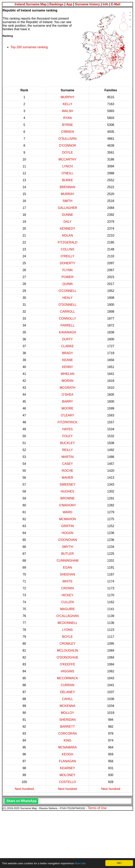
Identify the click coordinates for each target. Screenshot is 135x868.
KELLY (67, 104)
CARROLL (68, 312)
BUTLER (67, 554)
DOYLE (67, 152)
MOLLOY (67, 713)
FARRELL (67, 325)
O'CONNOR (67, 146)
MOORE (67, 408)
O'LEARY (68, 415)
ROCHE (68, 471)
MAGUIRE (67, 609)
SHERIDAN (67, 720)
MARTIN (67, 457)
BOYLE (67, 637)
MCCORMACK (67, 678)
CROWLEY (67, 644)
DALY (67, 222)
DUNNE (67, 215)
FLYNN (67, 270)
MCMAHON (67, 519)
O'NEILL (68, 173)
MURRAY (67, 194)
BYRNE (67, 125)
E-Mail (116, 4)
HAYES (67, 429)
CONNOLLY (67, 318)
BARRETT (67, 727)
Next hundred (24, 789)
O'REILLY (67, 256)
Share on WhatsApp (21, 801)
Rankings (56, 4)
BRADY (67, 353)
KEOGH (68, 754)
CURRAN (67, 685)
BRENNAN (67, 187)
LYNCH (67, 166)
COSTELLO (67, 782)
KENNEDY (67, 229)
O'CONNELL (67, 291)
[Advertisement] (67, 839)
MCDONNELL (67, 623)
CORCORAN (67, 734)
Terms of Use (97, 808)
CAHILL (67, 699)
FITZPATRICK (67, 422)
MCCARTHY (67, 159)
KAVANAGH (67, 332)
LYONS (67, 630)
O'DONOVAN (67, 540)
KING (67, 740)
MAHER (68, 478)
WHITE (68, 581)
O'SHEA (67, 395)
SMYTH (67, 547)
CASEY (67, 464)
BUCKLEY (67, 443)
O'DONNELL (67, 305)
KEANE (67, 360)
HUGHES (67, 491)
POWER (67, 277)
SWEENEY (67, 484)
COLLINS (67, 249)
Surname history (87, 4)
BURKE (67, 180)
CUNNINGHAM (67, 561)
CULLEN (67, 602)
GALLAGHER (68, 208)
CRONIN (67, 588)
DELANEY (67, 692)
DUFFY (67, 339)
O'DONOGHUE (68, 657)
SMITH (68, 201)
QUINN (68, 284)
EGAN (67, 568)
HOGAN (67, 533)
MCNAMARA (67, 747)
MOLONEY (67, 775)
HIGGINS (68, 671)
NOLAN (67, 235)
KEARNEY (67, 768)
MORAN (68, 381)
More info (80, 863)
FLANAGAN (67, 761)
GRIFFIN (67, 526)
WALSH (67, 111)
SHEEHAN (67, 574)
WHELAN (67, 374)
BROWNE (67, 498)
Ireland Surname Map (31, 4)
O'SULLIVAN (68, 139)
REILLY (68, 450)
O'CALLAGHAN (67, 616)
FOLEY (67, 436)
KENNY (67, 367)
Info (105, 4)
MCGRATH (68, 388)
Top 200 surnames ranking (29, 47)
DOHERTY (68, 263)
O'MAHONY (68, 505)
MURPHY (67, 97)
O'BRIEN (67, 132)
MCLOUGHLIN (67, 651)
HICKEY (68, 595)
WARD (67, 512)
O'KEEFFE (68, 664)
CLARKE (67, 346)
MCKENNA (67, 706)
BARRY (67, 401)
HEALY (67, 298)
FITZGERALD (68, 242)
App (69, 4)
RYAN (67, 118)
